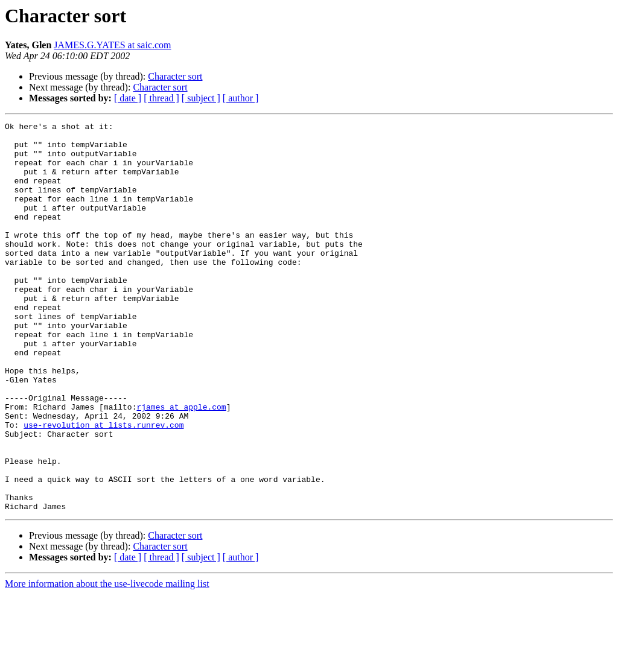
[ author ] (241, 98)
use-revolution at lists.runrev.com (104, 486)
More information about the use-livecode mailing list (107, 661)
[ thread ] (161, 98)
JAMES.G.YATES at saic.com (112, 45)
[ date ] (128, 98)
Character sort (175, 76)
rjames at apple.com (181, 464)
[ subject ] (201, 98)
